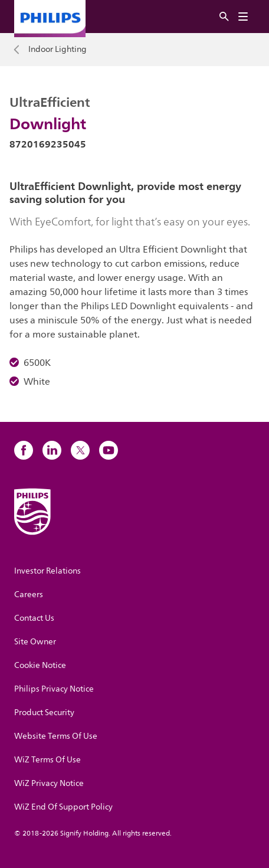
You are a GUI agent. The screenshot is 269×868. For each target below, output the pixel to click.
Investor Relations (47, 571)
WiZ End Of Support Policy (63, 807)
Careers (29, 595)
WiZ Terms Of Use (47, 760)
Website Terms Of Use (56, 736)
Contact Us (34, 618)
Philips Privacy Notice (54, 689)
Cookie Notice (40, 665)
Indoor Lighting (58, 50)
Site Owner (35, 642)
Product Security (44, 713)
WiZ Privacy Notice (49, 783)
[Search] (224, 17)
